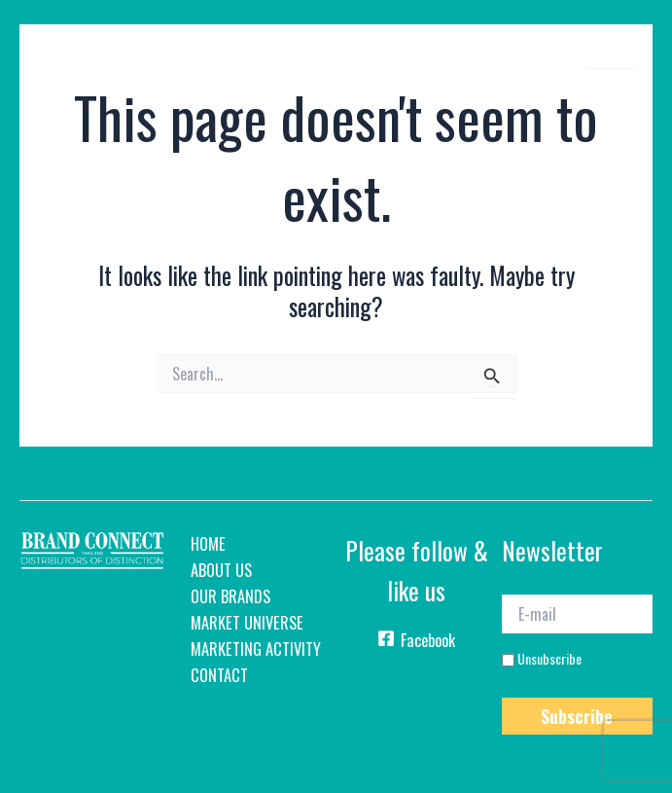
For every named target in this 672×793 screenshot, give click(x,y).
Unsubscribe (542, 658)
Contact (219, 675)
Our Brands (230, 596)
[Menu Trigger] (611, 41)
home (208, 543)
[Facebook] (417, 644)
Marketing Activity (256, 649)
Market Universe (247, 622)
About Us (221, 570)
